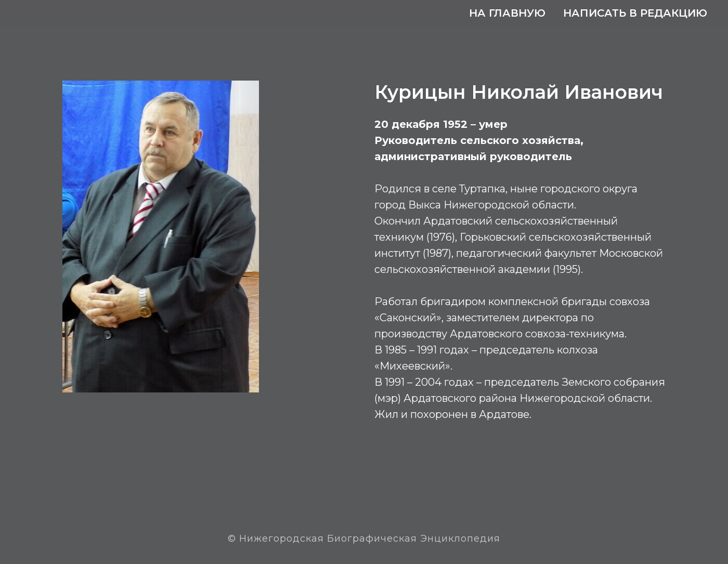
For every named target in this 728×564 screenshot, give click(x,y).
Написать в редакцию (635, 13)
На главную (507, 13)
